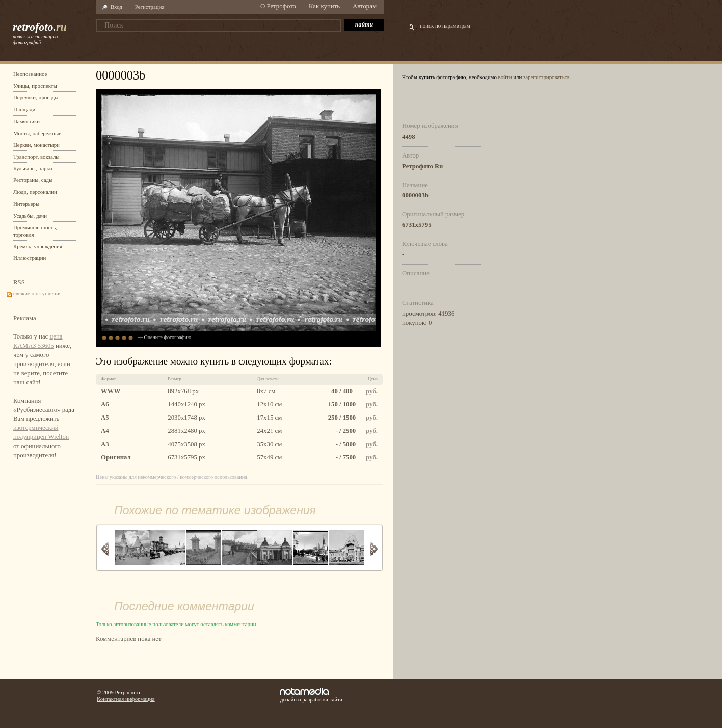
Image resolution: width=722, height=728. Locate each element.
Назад (105, 549)
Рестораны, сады (33, 180)
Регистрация (150, 7)
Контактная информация (126, 699)
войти (505, 77)
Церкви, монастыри (36, 145)
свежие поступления (37, 293)
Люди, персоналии (35, 192)
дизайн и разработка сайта (311, 695)
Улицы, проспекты (35, 86)
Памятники (26, 121)
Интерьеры (26, 204)
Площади (24, 109)
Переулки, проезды (36, 97)
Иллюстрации (30, 258)
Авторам (365, 6)
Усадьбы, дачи (30, 216)
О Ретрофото (278, 6)
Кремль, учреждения (38, 246)
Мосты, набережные (37, 133)
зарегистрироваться (546, 77)
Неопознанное (30, 74)
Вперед (374, 549)
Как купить (324, 6)
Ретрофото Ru (422, 166)
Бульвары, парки (33, 168)
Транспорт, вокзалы (36, 157)
